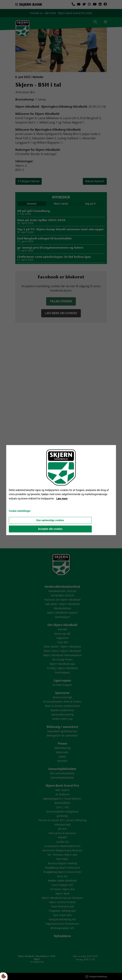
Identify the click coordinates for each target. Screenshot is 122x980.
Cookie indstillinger (20, 511)
